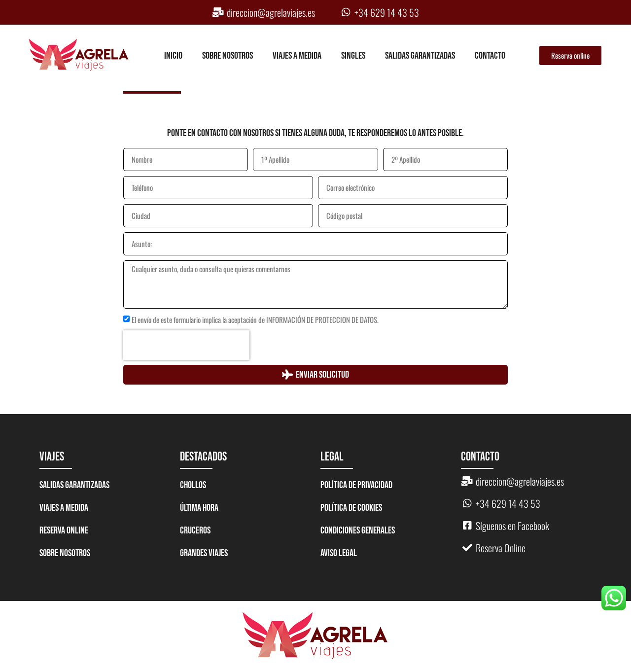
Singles (353, 56)
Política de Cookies (351, 508)
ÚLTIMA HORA (199, 508)
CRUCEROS (195, 531)
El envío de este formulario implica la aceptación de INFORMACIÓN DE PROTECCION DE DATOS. (255, 320)
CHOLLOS (193, 485)
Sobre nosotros (228, 56)
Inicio (173, 56)
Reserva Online (64, 531)
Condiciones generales (358, 531)
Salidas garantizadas (420, 56)
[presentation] (186, 345)
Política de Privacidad (356, 485)
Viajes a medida (297, 56)
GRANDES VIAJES (204, 553)
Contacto (490, 56)
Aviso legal (339, 553)
